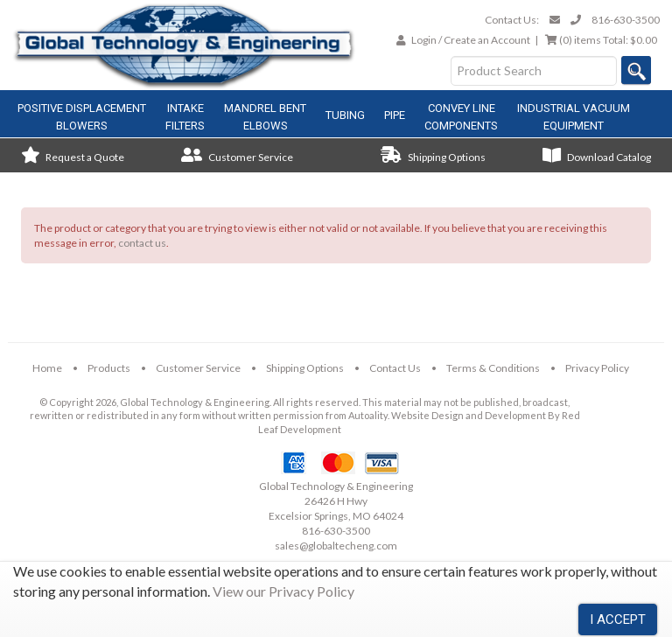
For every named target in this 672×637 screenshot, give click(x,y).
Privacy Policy (597, 368)
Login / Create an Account (471, 40)
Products (109, 368)
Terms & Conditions (493, 368)
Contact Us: (512, 20)
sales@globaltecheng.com (336, 546)
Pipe (395, 115)
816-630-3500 (626, 20)
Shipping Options (433, 157)
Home (47, 368)
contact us (142, 243)
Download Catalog (597, 157)
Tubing (345, 115)
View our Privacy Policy (283, 591)
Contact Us (395, 368)
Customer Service (237, 157)
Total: (601, 40)
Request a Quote (73, 157)
